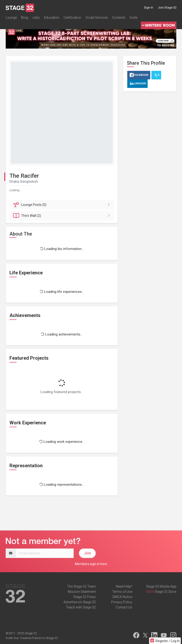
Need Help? (124, 586)
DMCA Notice (122, 597)
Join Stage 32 (167, 7)
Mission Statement (82, 592)
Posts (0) (62, 205)
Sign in (148, 7)
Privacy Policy (122, 602)
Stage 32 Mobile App (161, 586)
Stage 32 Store (165, 592)
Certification (72, 18)
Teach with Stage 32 (81, 607)
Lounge (11, 18)
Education (52, 18)
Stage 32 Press (84, 597)
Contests (119, 18)
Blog (25, 18)
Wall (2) (62, 216)
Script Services (97, 18)
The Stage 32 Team (81, 586)
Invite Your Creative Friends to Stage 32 (32, 638)
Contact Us (124, 607)
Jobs (36, 18)
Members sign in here (91, 564)
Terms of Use (122, 592)
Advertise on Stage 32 (80, 602)
